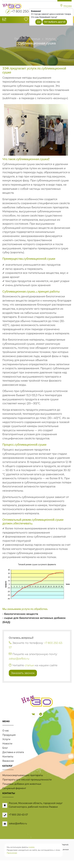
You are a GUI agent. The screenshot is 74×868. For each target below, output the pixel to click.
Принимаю (12, 853)
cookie (32, 847)
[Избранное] (26, 20)
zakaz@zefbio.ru (19, 659)
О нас (6, 731)
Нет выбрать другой (55, 22)
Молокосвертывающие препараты (23, 775)
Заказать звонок (23, 673)
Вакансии (8, 761)
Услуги (6, 739)
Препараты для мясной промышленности (27, 780)
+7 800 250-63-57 (25, 11)
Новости (7, 744)
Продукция (9, 735)
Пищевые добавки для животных (22, 784)
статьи (29, 665)
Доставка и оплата (13, 752)
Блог (5, 748)
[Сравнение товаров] (4, 20)
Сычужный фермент (14, 788)
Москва (68, 6)
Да (39, 22)
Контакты (8, 757)
